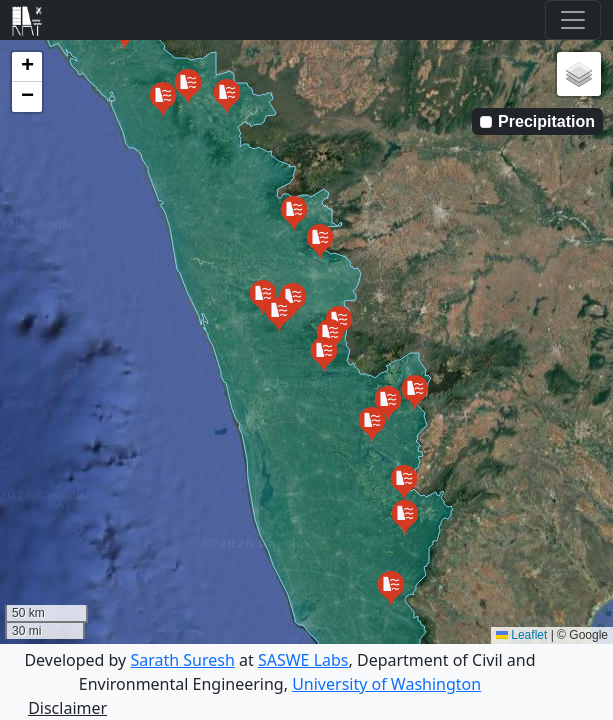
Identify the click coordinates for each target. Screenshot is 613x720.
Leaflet (521, 635)
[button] (188, 89)
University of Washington (386, 684)
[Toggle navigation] (573, 20)
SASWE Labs (303, 660)
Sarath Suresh (182, 660)
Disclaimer (67, 708)
